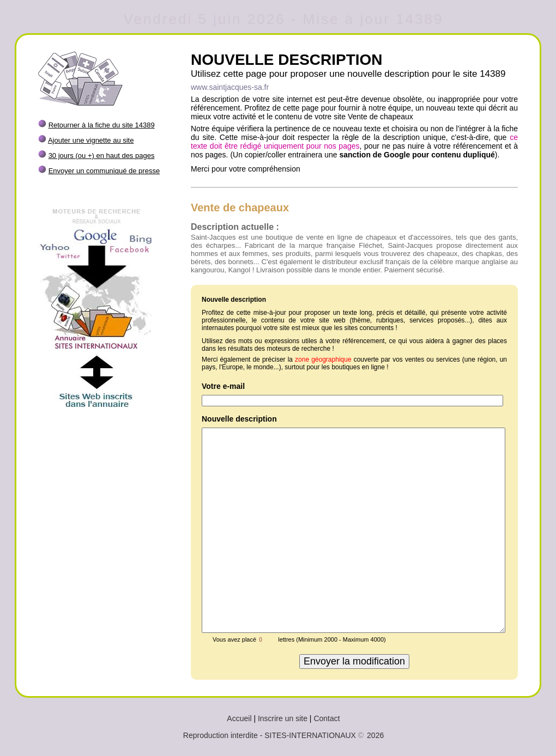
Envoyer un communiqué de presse (104, 171)
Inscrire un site (283, 718)
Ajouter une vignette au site (91, 140)
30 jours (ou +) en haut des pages (102, 156)
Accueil (239, 718)
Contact (327, 718)
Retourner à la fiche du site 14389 (102, 125)
